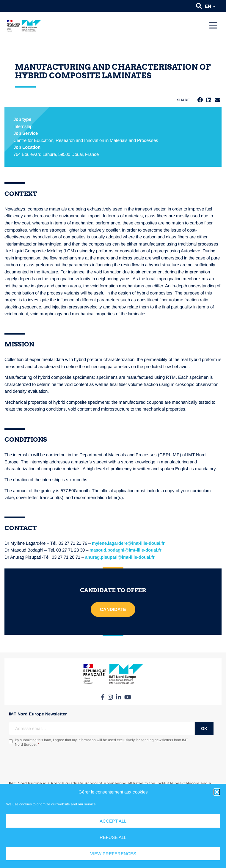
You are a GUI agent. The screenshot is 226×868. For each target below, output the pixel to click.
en (210, 6)
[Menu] (213, 25)
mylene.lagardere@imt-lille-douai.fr (128, 543)
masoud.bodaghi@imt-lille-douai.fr (125, 550)
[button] (217, 792)
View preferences (113, 854)
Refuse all (113, 837)
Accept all (113, 821)
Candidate (113, 609)
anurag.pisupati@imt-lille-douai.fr (120, 557)
